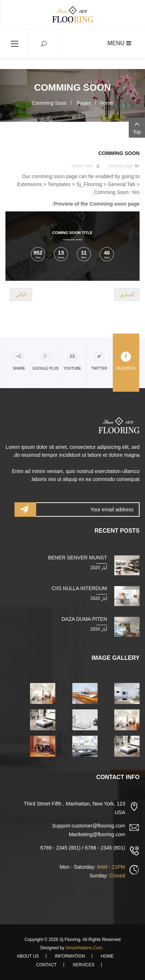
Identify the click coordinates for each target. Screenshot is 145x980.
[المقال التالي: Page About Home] (21, 295)
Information (70, 956)
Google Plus (46, 361)
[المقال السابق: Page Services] (127, 295)
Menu (119, 43)
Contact (46, 965)
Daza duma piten (84, 619)
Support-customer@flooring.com (89, 826)
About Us (28, 956)
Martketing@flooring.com (97, 834)
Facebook (126, 361)
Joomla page (121, 166)
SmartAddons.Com (84, 948)
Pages (83, 103)
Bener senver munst (78, 558)
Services (84, 965)
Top (137, 127)
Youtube (72, 361)
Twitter (99, 361)
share (19, 361)
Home (106, 103)
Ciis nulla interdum (79, 588)
